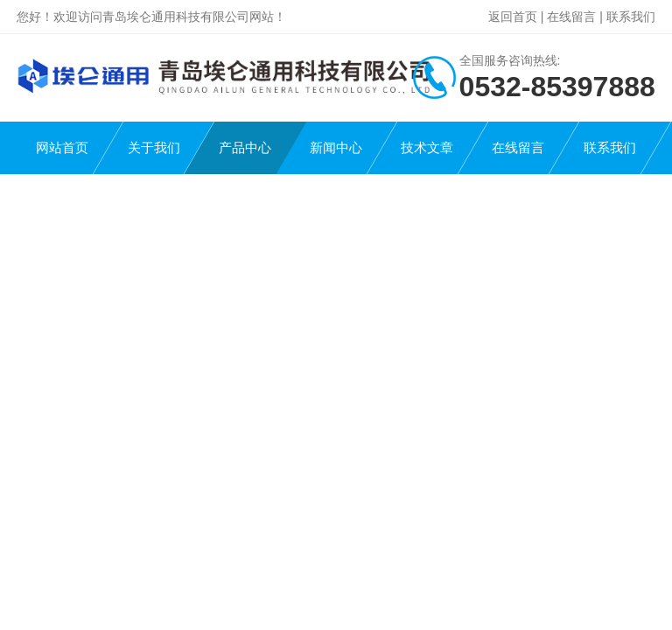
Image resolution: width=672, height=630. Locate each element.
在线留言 (571, 17)
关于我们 (154, 147)
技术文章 (427, 147)
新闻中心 (336, 147)
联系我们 (631, 17)
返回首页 (513, 17)
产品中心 (245, 147)
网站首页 (62, 147)
